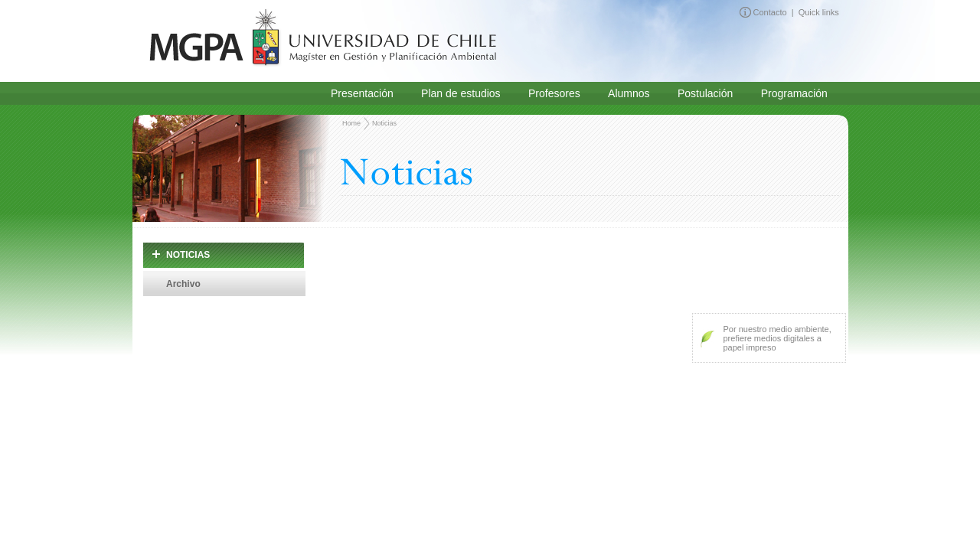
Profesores (554, 93)
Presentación (362, 93)
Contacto (770, 11)
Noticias (384, 123)
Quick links (819, 11)
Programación (794, 93)
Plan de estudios (461, 93)
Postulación (705, 93)
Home (351, 123)
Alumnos (629, 93)
